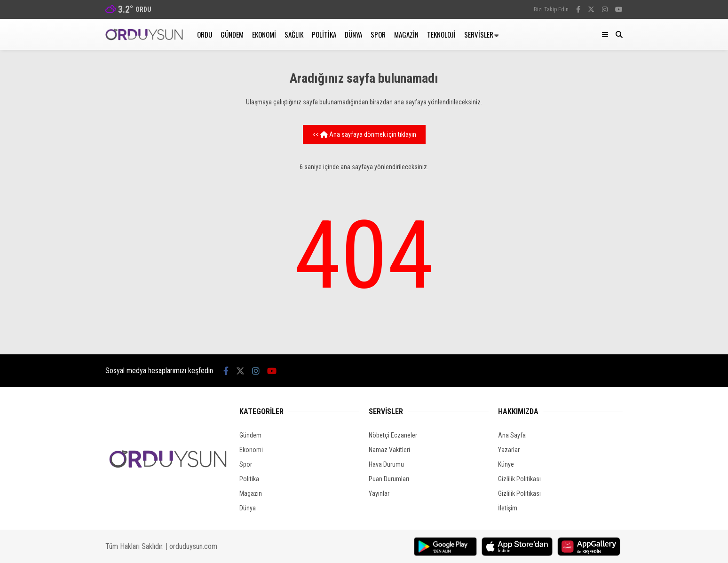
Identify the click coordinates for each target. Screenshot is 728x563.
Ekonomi (264, 34)
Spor (378, 34)
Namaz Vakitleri (389, 450)
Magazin (406, 34)
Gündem (232, 34)
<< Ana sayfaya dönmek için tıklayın (364, 134)
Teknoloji (441, 34)
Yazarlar (509, 450)
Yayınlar (379, 493)
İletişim (508, 508)
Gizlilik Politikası (519, 479)
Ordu (205, 34)
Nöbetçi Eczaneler (393, 435)
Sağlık (294, 34)
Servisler (479, 34)
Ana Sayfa (512, 435)
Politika (324, 34)
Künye (506, 464)
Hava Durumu (386, 464)
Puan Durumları (389, 479)
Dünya (353, 34)
